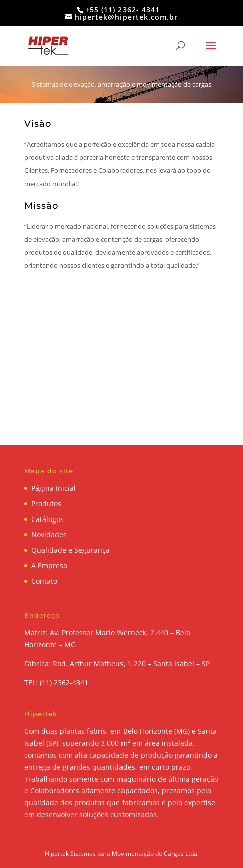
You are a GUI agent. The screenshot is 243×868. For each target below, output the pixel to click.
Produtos (46, 504)
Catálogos (47, 519)
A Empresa (49, 565)
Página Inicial (53, 488)
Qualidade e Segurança (71, 550)
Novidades (49, 534)
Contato (44, 581)
